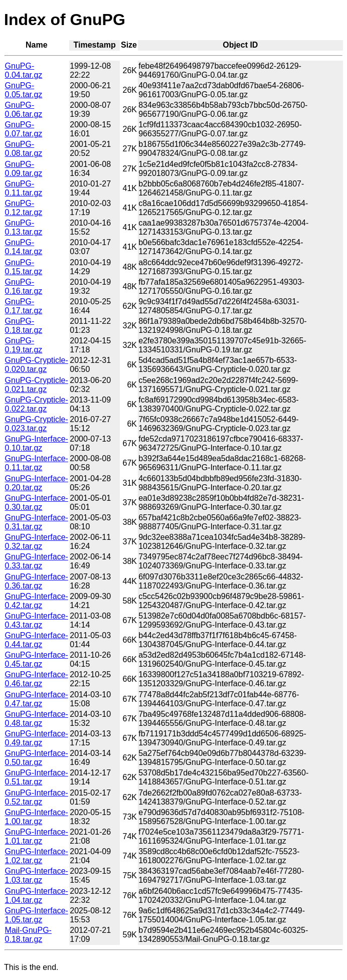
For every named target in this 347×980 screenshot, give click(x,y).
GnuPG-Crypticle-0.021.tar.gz (37, 385)
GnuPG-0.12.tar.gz (24, 208)
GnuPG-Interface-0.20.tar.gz (37, 483)
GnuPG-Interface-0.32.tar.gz (37, 542)
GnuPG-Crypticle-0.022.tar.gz (37, 404)
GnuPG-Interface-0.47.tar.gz (37, 699)
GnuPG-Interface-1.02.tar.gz (37, 856)
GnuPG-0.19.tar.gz (24, 345)
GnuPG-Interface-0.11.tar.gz (37, 463)
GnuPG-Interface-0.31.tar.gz (37, 522)
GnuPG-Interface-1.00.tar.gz (37, 817)
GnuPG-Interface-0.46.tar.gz (37, 679)
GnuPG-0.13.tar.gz (24, 227)
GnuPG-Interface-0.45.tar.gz (37, 659)
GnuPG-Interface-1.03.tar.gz (37, 875)
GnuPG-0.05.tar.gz (24, 90)
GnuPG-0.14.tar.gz (24, 247)
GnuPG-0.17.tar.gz (24, 306)
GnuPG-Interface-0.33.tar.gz (37, 561)
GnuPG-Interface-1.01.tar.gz (37, 836)
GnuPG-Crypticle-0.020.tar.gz (37, 365)
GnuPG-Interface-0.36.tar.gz (37, 581)
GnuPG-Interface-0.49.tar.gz (37, 738)
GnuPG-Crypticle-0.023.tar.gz (37, 424)
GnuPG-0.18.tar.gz (24, 326)
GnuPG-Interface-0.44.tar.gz (37, 640)
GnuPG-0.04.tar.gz (24, 70)
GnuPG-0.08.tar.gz (24, 149)
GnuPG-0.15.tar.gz (24, 267)
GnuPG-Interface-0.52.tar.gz (37, 797)
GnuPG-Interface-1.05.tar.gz (37, 915)
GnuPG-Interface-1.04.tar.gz (37, 896)
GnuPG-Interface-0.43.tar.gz (37, 620)
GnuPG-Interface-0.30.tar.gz (37, 503)
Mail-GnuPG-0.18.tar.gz (28, 935)
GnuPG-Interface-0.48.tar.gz (37, 719)
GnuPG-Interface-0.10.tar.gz (37, 443)
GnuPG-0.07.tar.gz (24, 129)
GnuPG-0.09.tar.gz (24, 169)
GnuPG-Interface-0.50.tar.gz (37, 758)
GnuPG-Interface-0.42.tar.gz (37, 601)
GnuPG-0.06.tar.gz (24, 110)
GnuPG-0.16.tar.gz (24, 286)
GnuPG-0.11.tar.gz (24, 188)
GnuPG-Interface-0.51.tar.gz (37, 777)
